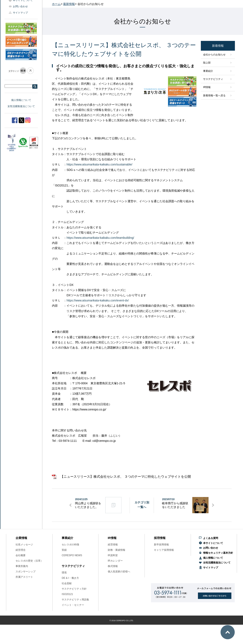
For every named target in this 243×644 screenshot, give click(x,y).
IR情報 (207, 87)
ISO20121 (67, 594)
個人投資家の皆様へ (119, 572)
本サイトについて (213, 543)
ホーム (56, 4)
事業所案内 (22, 566)
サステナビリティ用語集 (75, 600)
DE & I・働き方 (70, 578)
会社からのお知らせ (214, 55)
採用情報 (160, 538)
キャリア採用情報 (164, 550)
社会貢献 (67, 583)
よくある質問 (211, 538)
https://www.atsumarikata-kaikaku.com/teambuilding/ (100, 238)
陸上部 (207, 63)
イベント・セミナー (73, 605)
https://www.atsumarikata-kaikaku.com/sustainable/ (99, 164)
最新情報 (69, 4)
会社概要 (21, 555)
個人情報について (21, 100)
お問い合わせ (20, 6)
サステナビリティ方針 (74, 589)
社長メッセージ (24, 545)
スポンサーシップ (26, 572)
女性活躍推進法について (21, 106)
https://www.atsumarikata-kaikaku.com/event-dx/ (98, 300)
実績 (64, 550)
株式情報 (113, 566)
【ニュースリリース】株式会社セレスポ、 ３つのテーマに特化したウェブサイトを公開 (125, 477)
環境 (64, 573)
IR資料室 (113, 555)
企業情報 (21, 538)
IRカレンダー (115, 561)
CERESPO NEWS (72, 555)
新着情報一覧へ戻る (214, 95)
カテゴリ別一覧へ (142, 505)
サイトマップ (20, 13)
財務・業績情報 (117, 550)
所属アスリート (24, 577)
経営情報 (113, 545)
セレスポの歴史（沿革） (29, 561)
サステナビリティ (213, 79)
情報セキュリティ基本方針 (218, 553)
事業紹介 (208, 71)
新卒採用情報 (161, 545)
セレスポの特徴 (70, 545)
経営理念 (21, 550)
